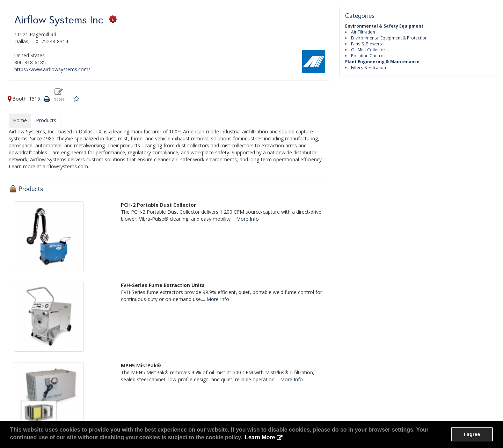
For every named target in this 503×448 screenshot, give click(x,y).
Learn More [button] (260, 437)
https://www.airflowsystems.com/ (52, 69)
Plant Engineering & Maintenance (382, 61)
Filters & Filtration (369, 67)
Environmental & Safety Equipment (384, 26)
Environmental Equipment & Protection (389, 38)
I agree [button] (472, 434)
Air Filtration (363, 32)
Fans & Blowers (367, 44)
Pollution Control (368, 56)
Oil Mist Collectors (369, 50)
